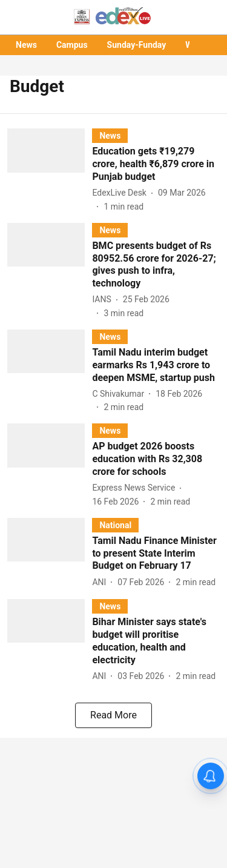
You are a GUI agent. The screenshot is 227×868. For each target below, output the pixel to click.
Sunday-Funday (137, 45)
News (26, 45)
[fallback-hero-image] (50, 171)
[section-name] (110, 135)
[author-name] (122, 193)
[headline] (156, 164)
